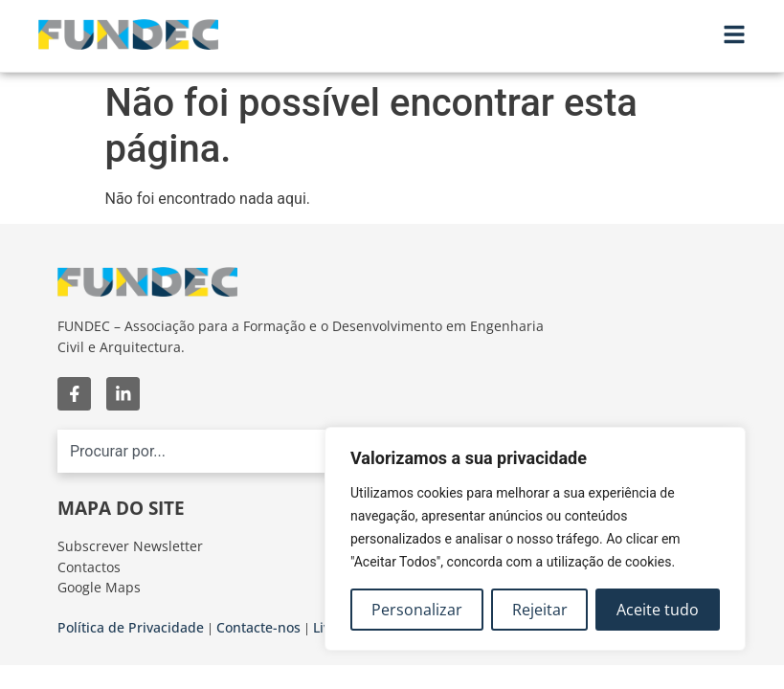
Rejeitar (540, 610)
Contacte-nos (258, 627)
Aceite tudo (658, 610)
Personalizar (417, 610)
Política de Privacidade (131, 627)
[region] (535, 539)
